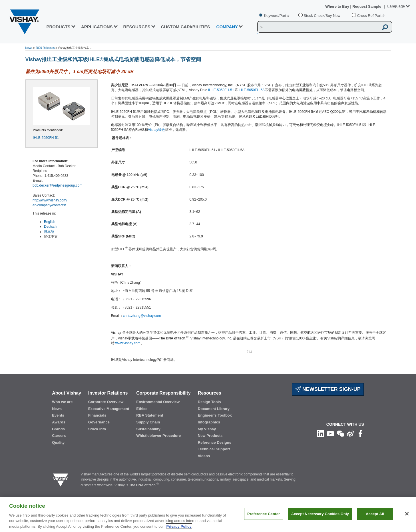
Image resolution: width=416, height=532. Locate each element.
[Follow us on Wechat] (340, 433)
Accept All (375, 520)
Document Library (214, 409)
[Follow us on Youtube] (330, 433)
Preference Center (264, 520)
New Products (210, 436)
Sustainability (148, 429)
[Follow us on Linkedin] (320, 433)
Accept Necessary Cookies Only (320, 520)
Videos (204, 456)
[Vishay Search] (318, 27)
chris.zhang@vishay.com (142, 316)
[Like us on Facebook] (360, 433)
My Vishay (207, 429)
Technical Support (214, 449)
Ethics (142, 409)
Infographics (209, 422)
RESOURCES (137, 27)
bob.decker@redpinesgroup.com (57, 185)
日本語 (49, 232)
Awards (59, 422)
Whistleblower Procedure (158, 436)
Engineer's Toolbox (215, 415)
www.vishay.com (128, 343)
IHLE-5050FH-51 (46, 138)
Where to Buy (338, 6)
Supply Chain (148, 422)
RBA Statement (150, 415)
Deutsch (50, 227)
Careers (59, 436)
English (50, 222)
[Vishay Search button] (385, 27)
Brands (58, 429)
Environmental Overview (158, 402)
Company (227, 27)
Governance (99, 422)
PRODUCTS (58, 27)
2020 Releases (45, 48)
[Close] (407, 519)
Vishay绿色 (156, 130)
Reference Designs (215, 442)
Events (58, 415)
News (29, 48)
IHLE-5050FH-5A (252, 90)
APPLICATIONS (97, 27)
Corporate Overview (106, 402)
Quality (58, 442)
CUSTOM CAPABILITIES (186, 27)
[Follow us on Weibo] (350, 433)
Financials (97, 415)
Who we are (62, 402)
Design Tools (209, 402)
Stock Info (97, 429)
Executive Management (109, 409)
